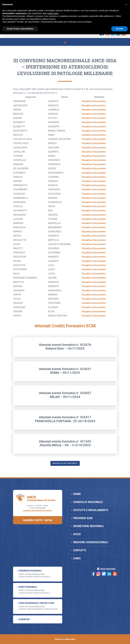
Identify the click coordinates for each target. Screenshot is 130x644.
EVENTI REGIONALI (28, 587)
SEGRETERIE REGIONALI (88, 526)
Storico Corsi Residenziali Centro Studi (38, 609)
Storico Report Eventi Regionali (34, 593)
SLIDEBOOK (24, 619)
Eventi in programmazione (32, 607)
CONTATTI (80, 550)
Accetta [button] (119, 29)
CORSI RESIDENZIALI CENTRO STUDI (36, 603)
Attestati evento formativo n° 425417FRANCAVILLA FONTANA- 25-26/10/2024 (65, 434)
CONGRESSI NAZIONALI (30, 571)
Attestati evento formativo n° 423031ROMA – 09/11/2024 (65, 385)
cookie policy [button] (53, 13)
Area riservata (108, 569)
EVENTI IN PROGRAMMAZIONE (32, 574)
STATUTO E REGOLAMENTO (91, 510)
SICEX (77, 534)
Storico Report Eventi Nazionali (34, 577)
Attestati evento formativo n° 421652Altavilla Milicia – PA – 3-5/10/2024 (65, 458)
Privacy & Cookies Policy (65, 639)
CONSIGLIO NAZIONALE (88, 502)
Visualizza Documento (94, 116)
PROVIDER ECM (83, 518)
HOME (77, 494)
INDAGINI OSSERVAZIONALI (91, 542)
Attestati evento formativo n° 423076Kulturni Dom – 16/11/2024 (65, 361)
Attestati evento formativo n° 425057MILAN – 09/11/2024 (65, 409)
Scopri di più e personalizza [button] (20, 29)
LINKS (77, 558)
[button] (126, 5)
